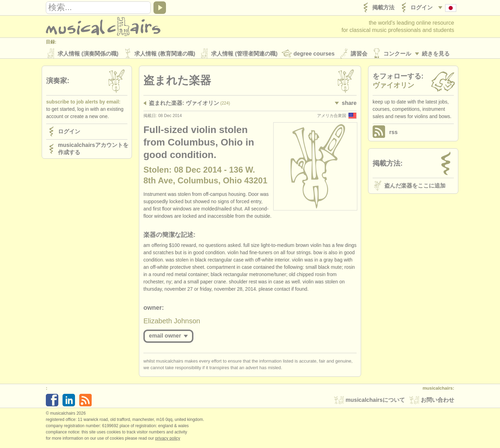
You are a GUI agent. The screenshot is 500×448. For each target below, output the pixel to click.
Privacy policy (168, 441)
